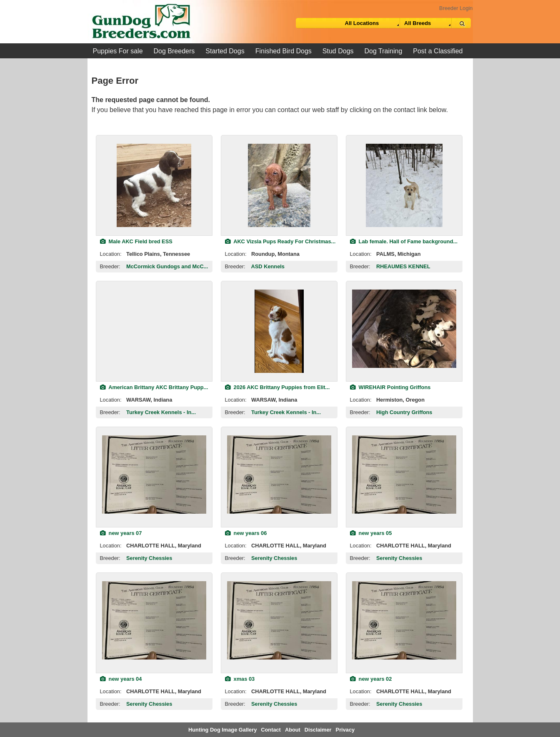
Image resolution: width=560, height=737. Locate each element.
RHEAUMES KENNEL (403, 266)
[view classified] (154, 185)
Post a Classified (438, 51)
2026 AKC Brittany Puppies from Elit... (277, 387)
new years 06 (246, 533)
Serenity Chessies (149, 558)
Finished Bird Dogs (284, 51)
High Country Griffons (404, 412)
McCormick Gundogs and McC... (167, 266)
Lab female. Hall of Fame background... (404, 241)
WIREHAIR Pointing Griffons (390, 387)
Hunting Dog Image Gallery (222, 730)
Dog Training (384, 51)
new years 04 (121, 679)
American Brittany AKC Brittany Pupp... (154, 387)
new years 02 (371, 679)
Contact (271, 730)
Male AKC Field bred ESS (136, 241)
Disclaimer (318, 730)
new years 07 (121, 533)
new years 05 (371, 533)
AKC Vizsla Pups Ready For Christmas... (280, 241)
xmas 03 (240, 679)
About (293, 730)
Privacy (345, 730)
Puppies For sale (118, 51)
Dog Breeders (174, 51)
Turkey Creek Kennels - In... (161, 412)
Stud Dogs (338, 51)
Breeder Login (456, 8)
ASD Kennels (268, 266)
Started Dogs (225, 51)
